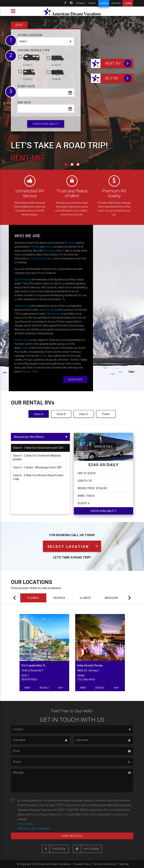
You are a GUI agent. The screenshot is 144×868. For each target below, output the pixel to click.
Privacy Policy (26, 824)
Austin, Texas (22, 340)
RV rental (70, 243)
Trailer (106, 414)
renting (35, 247)
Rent (28, 688)
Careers (104, 3)
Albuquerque (22, 306)
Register (116, 3)
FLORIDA (33, 598)
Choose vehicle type (34, 50)
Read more (75, 379)
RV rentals (50, 251)
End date (24, 102)
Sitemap (80, 3)
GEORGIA (59, 598)
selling (49, 247)
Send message (72, 836)
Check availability (46, 124)
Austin (25, 348)
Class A (39, 414)
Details (44, 688)
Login (128, 3)
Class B (61, 414)
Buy (61, 688)
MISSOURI (111, 598)
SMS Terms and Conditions (33, 829)
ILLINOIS (85, 598)
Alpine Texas (22, 280)
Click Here (63, 815)
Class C (84, 414)
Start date (26, 86)
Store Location (30, 35)
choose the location (41, 258)
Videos (92, 3)
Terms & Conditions (105, 864)
